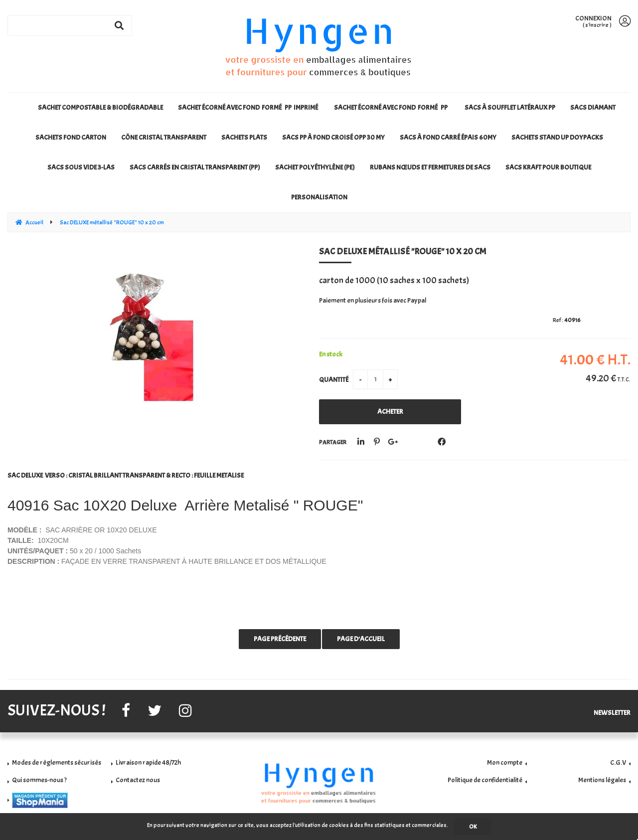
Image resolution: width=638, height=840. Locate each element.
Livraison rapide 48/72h (148, 762)
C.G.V (618, 762)
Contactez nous (138, 780)
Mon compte (505, 762)
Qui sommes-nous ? (39, 780)
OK (473, 827)
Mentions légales (602, 780)
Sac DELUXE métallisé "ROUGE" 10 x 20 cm (402, 252)
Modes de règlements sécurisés (57, 762)
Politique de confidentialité (485, 780)
